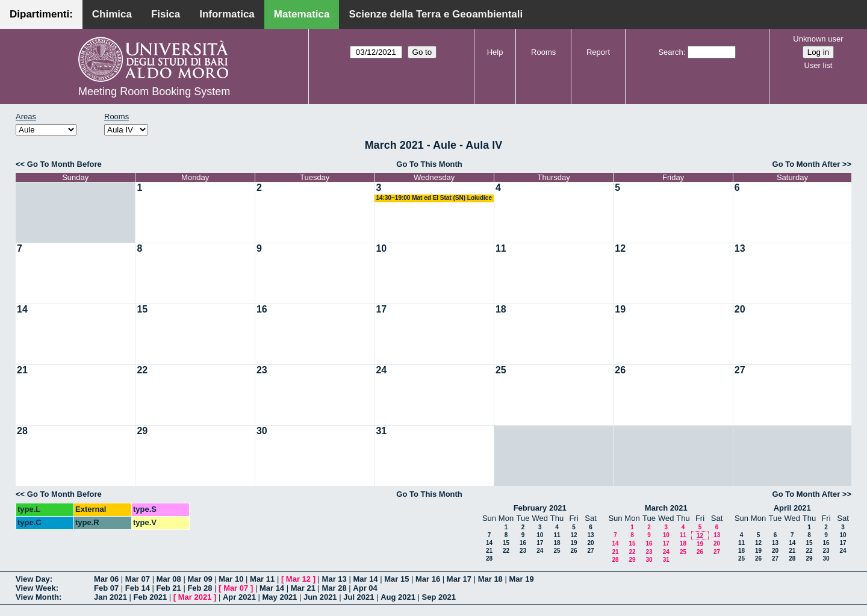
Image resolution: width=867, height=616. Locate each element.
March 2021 (666, 508)
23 (262, 370)
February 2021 (540, 508)
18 (501, 309)
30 (262, 431)
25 (501, 370)
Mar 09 (200, 579)
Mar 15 (396, 579)
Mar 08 (169, 579)
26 (620, 370)
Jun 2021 (320, 597)
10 (381, 248)
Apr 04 (365, 588)
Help (495, 52)
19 (620, 309)
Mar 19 (521, 579)
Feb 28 (200, 588)
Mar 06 (106, 579)
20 (740, 309)
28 (22, 431)
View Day (33, 579)
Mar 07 (138, 579)
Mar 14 (365, 579)
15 (142, 309)
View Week (36, 588)
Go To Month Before (64, 164)
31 (381, 431)
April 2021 (792, 508)
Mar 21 (303, 588)
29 (142, 431)
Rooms (543, 52)
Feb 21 (169, 588)
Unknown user (818, 39)
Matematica (302, 14)
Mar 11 (262, 579)
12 (620, 248)
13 (740, 248)
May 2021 (280, 597)
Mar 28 (334, 588)
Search (670, 52)
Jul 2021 (359, 597)
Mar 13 (334, 579)
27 (740, 370)
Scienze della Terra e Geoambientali (436, 14)
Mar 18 (490, 579)
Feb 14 (138, 588)
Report (598, 52)
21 (22, 370)
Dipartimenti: (41, 14)
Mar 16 (428, 579)
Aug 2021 (398, 597)
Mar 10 (231, 579)
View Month (37, 597)
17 (381, 309)
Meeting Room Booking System (154, 92)
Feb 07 (106, 588)
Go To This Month (429, 164)
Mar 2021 (195, 597)
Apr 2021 (239, 597)
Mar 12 (298, 579)
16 (262, 309)
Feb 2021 (151, 597)
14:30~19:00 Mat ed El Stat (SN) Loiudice (434, 198)
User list (818, 65)
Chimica (112, 14)
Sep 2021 (439, 597)
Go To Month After (806, 164)
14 (22, 309)
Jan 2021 (110, 597)
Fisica (166, 14)
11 (501, 248)
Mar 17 (459, 579)
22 (142, 370)
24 (381, 370)
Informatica (227, 14)
